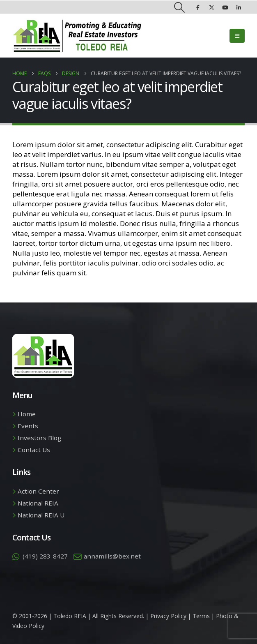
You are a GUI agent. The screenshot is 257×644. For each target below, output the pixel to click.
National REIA (38, 503)
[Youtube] (225, 7)
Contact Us (34, 450)
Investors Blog (39, 438)
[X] (211, 7)
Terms (201, 616)
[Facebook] (198, 7)
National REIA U (41, 515)
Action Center (38, 491)
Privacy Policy (168, 616)
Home (27, 414)
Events (28, 426)
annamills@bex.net (112, 556)
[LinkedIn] (239, 7)
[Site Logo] (77, 36)
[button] (180, 7)
